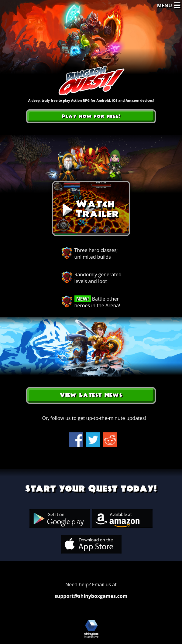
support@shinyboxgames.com (91, 596)
